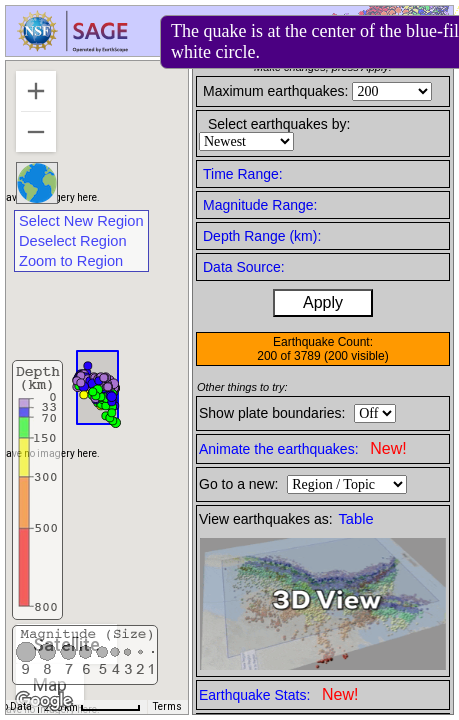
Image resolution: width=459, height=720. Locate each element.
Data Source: (244, 267)
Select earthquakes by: (279, 124)
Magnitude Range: (260, 205)
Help (280, 33)
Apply (323, 302)
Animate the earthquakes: (303, 448)
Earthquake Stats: (278, 694)
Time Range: (243, 174)
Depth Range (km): (262, 236)
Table (356, 519)
